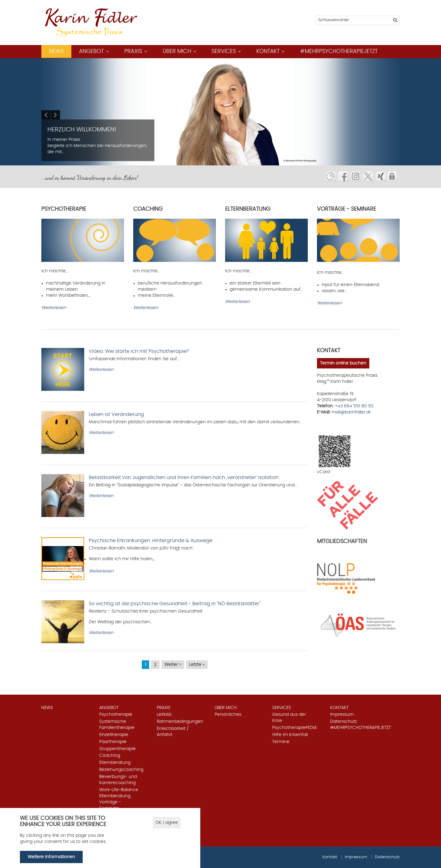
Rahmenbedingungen (180, 722)
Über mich (177, 51)
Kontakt (268, 51)
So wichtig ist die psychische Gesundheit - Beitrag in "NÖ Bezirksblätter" (175, 604)
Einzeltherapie (114, 735)
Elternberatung (115, 763)
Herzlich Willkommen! (82, 130)
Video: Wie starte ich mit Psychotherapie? (139, 351)
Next (55, 115)
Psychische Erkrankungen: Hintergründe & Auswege (151, 541)
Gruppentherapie (117, 749)
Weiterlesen (54, 308)
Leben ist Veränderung (116, 414)
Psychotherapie (116, 715)
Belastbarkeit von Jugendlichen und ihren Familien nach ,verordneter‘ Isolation (184, 477)
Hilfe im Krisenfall (290, 735)
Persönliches (228, 715)
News (56, 51)
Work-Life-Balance (119, 790)
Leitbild (164, 715)
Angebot (91, 51)
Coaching (110, 756)
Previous (46, 115)
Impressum (342, 715)
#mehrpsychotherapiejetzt (339, 51)
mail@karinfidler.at (351, 412)
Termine (281, 742)
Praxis (133, 51)
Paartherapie (113, 742)
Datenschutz (343, 722)
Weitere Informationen (51, 857)
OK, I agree (167, 823)
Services (224, 51)
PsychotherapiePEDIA (294, 728)
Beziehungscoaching (121, 770)
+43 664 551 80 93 (354, 406)
